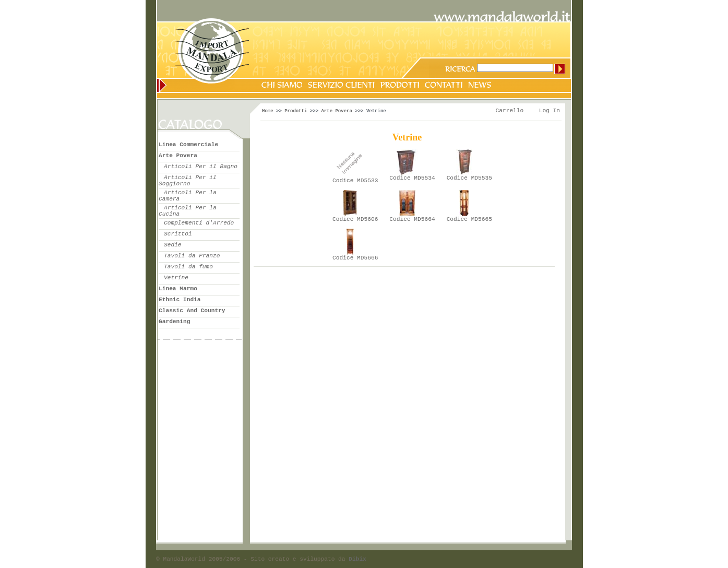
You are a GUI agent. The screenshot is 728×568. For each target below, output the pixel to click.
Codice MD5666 (355, 258)
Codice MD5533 (355, 181)
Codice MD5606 (355, 219)
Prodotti (296, 111)
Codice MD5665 (469, 219)
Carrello (510, 111)
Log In (550, 111)
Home (268, 111)
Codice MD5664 (412, 219)
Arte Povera (336, 111)
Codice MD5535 (469, 178)
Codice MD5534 (412, 178)
